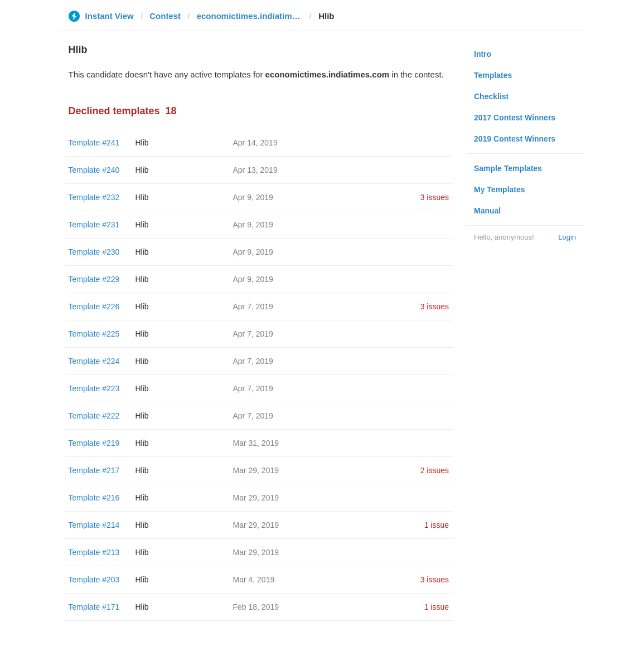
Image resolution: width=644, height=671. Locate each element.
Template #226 (94, 307)
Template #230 (94, 252)
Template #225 (94, 334)
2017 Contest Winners (515, 118)
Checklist (491, 96)
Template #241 (94, 143)
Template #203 (94, 580)
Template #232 (94, 197)
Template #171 (94, 607)
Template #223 (94, 388)
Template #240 (94, 170)
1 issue (437, 525)
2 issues (435, 470)
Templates (493, 75)
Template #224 (94, 361)
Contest (165, 16)
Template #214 (94, 525)
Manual (487, 211)
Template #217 (94, 470)
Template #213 (94, 552)
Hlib (142, 143)
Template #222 (94, 416)
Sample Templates (508, 168)
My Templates (500, 189)
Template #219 (94, 443)
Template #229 (94, 279)
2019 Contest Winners (515, 139)
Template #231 (94, 225)
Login (567, 237)
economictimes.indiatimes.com (250, 16)
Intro (483, 54)
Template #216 (94, 498)
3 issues (435, 197)
